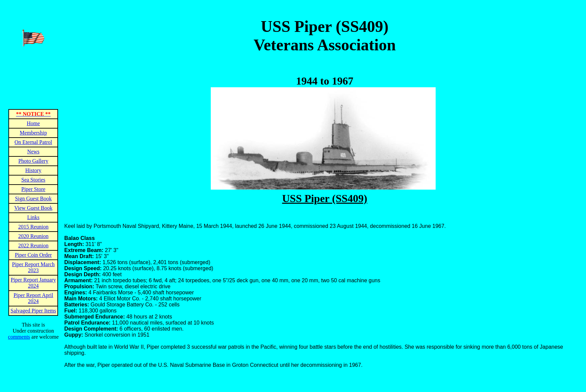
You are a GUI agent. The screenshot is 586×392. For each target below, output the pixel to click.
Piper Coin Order (33, 255)
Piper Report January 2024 (33, 283)
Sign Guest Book (33, 199)
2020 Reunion (33, 236)
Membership (33, 133)
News (33, 152)
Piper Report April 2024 (33, 298)
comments (19, 337)
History (33, 170)
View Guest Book (33, 208)
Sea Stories (34, 180)
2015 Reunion (33, 227)
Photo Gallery (33, 161)
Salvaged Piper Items (33, 311)
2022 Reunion (33, 246)
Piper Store (34, 189)
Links (33, 217)
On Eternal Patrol (33, 142)
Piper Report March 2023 (33, 267)
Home (33, 123)
